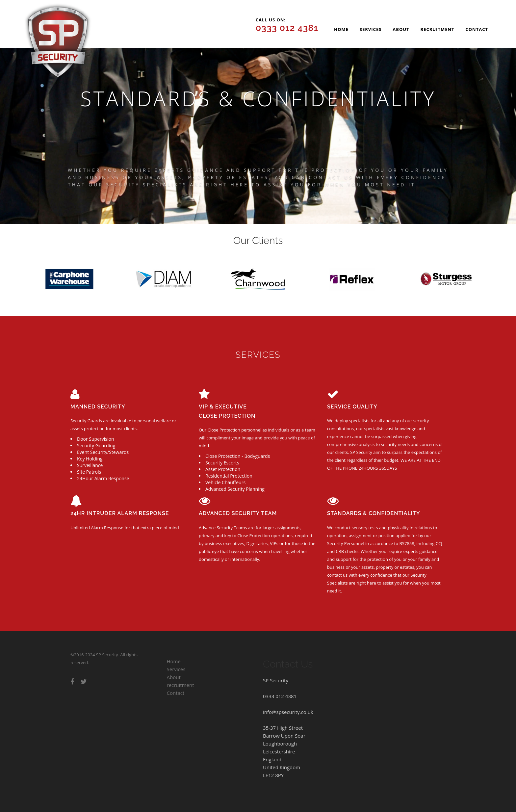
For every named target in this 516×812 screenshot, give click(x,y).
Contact (477, 29)
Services (371, 29)
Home (341, 29)
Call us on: (287, 25)
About (401, 29)
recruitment (438, 29)
